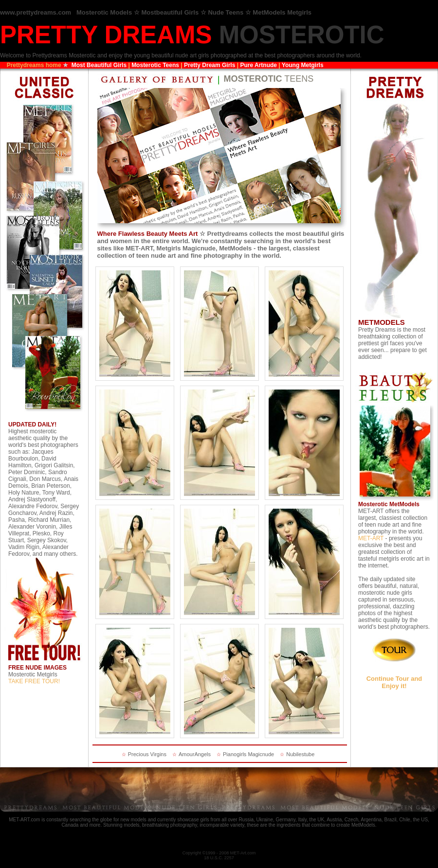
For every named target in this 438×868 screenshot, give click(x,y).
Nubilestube (300, 754)
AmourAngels (195, 754)
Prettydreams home (34, 65)
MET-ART (371, 538)
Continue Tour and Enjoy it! (394, 682)
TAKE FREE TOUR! (34, 681)
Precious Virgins (147, 754)
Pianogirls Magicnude (248, 754)
